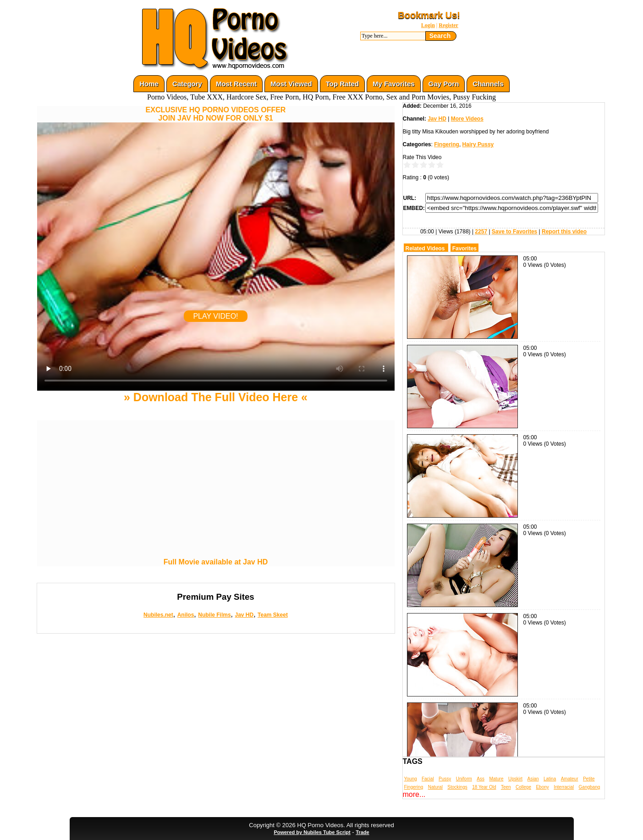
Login (428, 25)
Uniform (464, 779)
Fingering (447, 144)
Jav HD (244, 615)
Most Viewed (291, 84)
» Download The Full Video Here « (216, 397)
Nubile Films (214, 615)
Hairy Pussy (478, 144)
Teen (506, 787)
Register (448, 25)
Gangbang (590, 787)
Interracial (564, 787)
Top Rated (342, 84)
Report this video (564, 232)
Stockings (457, 787)
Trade (362, 832)
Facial (428, 779)
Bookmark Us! (429, 15)
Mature (496, 779)
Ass (481, 779)
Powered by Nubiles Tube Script (312, 832)
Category (187, 84)
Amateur (570, 779)
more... (414, 794)
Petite (589, 779)
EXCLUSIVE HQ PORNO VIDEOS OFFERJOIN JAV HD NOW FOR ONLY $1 (216, 114)
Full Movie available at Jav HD (216, 562)
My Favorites (394, 84)
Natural (435, 787)
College (523, 787)
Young (411, 779)
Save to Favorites (514, 232)
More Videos (467, 119)
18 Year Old (484, 787)
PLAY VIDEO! (215, 316)
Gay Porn (444, 84)
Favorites (464, 249)
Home (149, 84)
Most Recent (236, 84)
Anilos (186, 615)
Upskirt (515, 779)
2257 (481, 232)
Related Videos (425, 249)
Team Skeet (273, 615)
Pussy (445, 779)
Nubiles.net (158, 615)
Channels (488, 84)
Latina (550, 779)
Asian (533, 779)
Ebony (542, 787)
